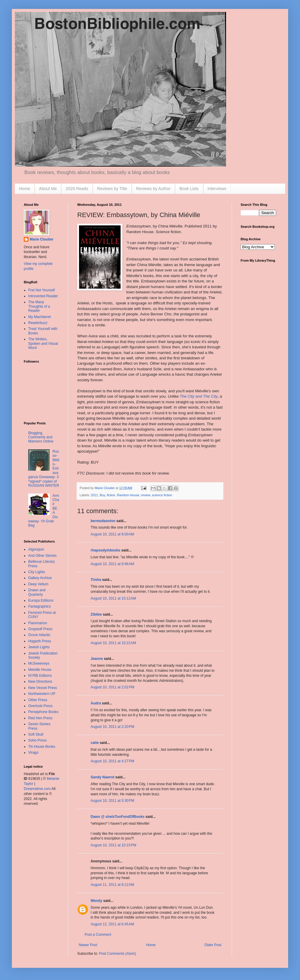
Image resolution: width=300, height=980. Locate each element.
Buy (102, 495)
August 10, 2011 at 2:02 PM (112, 687)
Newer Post (88, 945)
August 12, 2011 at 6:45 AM (112, 924)
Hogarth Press (40, 641)
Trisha (96, 580)
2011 (94, 495)
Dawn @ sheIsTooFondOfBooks (117, 817)
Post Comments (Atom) (117, 954)
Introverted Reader (43, 296)
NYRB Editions (40, 676)
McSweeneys (39, 663)
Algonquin (36, 549)
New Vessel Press (43, 688)
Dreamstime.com (37, 789)
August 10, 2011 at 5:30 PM (112, 801)
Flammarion (38, 623)
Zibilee (96, 614)
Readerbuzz (38, 323)
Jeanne (97, 659)
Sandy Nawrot (102, 777)
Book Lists (189, 189)
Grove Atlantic (39, 635)
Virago (33, 753)
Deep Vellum (38, 584)
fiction (111, 495)
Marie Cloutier (42, 239)
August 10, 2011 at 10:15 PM (113, 845)
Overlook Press (40, 706)
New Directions (40, 682)
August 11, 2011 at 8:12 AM (112, 885)
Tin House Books (42, 747)
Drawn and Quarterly (37, 592)
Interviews (217, 189)
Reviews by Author (153, 189)
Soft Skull (36, 734)
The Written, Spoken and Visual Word (43, 343)
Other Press (38, 700)
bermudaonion (103, 521)
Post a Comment (98, 935)
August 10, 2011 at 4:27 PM (112, 761)
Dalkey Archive (40, 578)
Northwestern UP (42, 694)
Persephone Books (43, 712)
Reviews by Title (112, 189)
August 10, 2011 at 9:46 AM (112, 564)
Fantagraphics (40, 606)
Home (25, 189)
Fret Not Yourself (41, 290)
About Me (48, 189)
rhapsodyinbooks (105, 550)
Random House (128, 495)
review (146, 495)
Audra (96, 703)
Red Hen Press (40, 718)
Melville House (40, 670)
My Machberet (40, 317)
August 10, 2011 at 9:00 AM (112, 534)
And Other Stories (42, 556)
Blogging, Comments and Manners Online (41, 437)
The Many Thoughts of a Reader (39, 306)
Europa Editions (41, 600)
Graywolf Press (40, 629)
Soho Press (37, 740)
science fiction (162, 495)
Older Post (213, 945)
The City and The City (199, 396)
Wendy (96, 901)
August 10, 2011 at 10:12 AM (113, 598)
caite (95, 743)
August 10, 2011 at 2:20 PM (112, 727)
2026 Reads (77, 189)
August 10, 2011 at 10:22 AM (113, 643)
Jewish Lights (39, 647)
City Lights (37, 572)
